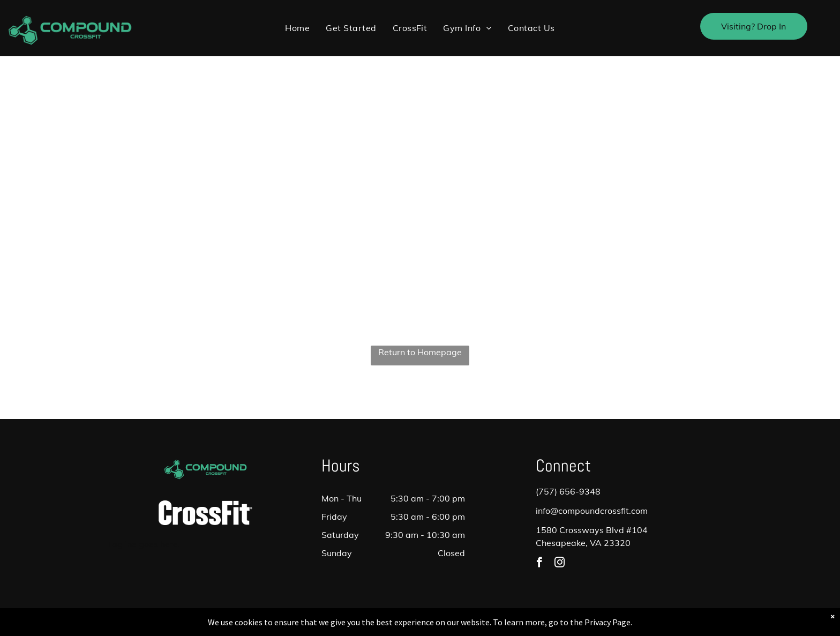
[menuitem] (297, 28)
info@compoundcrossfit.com (592, 511)
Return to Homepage (420, 352)
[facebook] (539, 564)
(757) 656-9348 (568, 491)
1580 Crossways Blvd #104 (592, 530)
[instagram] (560, 564)
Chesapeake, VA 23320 (583, 543)
